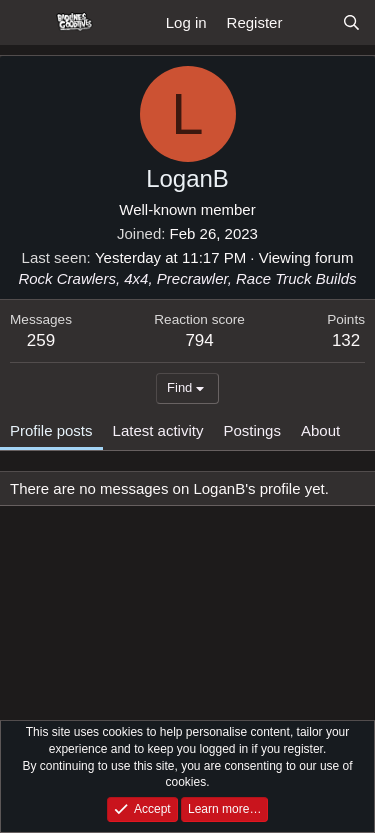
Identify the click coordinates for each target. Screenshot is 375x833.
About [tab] (320, 430)
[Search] (351, 22)
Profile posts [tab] (51, 430)
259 (41, 340)
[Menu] (27, 23)
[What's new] (311, 22)
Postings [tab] (252, 430)
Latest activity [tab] (158, 430)
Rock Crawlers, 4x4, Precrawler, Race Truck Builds (187, 278)
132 (346, 340)
